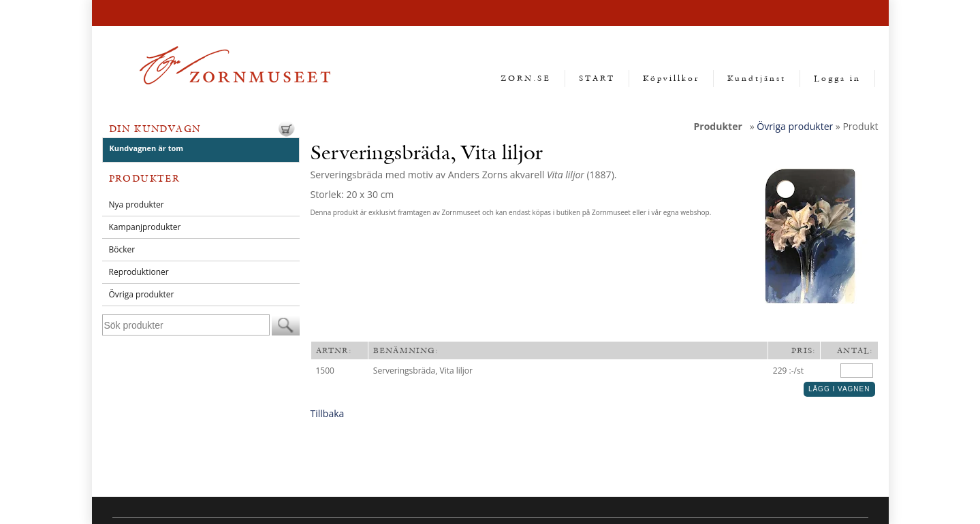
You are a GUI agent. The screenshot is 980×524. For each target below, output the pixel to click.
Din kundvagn (155, 129)
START (597, 78)
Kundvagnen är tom (147, 148)
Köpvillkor (671, 78)
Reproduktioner (139, 272)
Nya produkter (137, 204)
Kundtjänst (757, 78)
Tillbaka (328, 413)
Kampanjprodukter (145, 227)
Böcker (122, 249)
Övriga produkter (142, 294)
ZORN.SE (526, 78)
